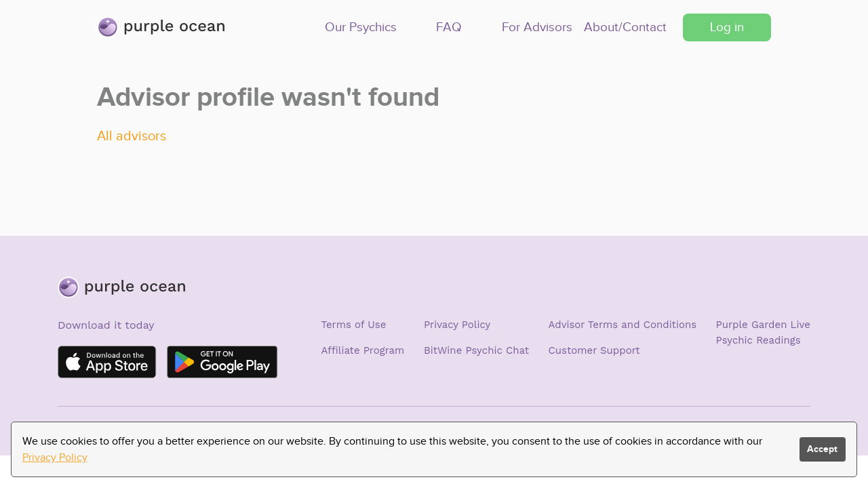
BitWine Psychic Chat (476, 350)
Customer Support (594, 350)
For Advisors (537, 27)
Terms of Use (354, 325)
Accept (822, 449)
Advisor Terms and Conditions (623, 325)
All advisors (132, 136)
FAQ (449, 27)
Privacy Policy (457, 325)
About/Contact (625, 27)
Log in (727, 27)
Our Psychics (361, 27)
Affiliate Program (363, 350)
